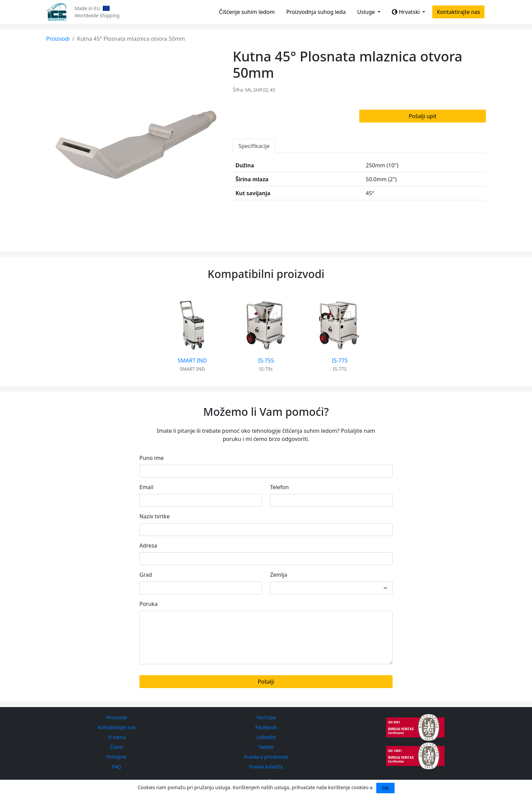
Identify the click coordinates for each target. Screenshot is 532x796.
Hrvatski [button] (406, 12)
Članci (117, 747)
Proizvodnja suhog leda (316, 12)
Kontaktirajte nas (458, 12)
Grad (146, 575)
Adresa (148, 545)
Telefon (279, 487)
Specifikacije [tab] (254, 146)
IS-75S (266, 360)
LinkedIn (266, 737)
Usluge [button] (367, 12)
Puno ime (151, 458)
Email (146, 487)
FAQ (117, 767)
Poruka (148, 604)
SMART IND (192, 360)
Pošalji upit (422, 116)
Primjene (117, 757)
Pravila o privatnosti (266, 757)
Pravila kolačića (266, 767)
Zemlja (279, 575)
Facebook (266, 727)
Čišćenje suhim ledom (247, 12)
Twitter (266, 747)
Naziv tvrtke (155, 516)
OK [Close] (385, 788)
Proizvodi (58, 39)
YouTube (266, 717)
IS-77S (340, 360)
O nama (117, 737)
